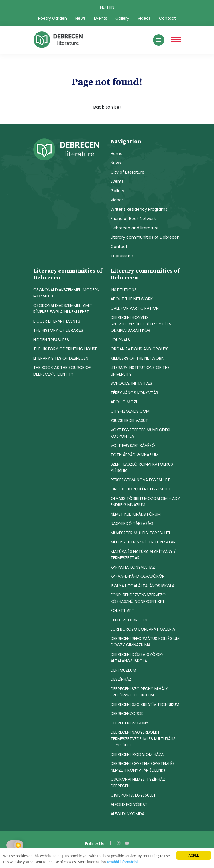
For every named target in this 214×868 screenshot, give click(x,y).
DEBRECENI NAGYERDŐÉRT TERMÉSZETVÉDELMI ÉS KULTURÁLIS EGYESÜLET (143, 739)
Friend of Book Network (133, 219)
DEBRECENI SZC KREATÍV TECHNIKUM (145, 704)
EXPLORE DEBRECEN (129, 620)
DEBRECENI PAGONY (129, 723)
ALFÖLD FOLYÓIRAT (129, 805)
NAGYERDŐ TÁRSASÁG (132, 523)
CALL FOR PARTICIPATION (135, 308)
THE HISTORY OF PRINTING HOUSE (65, 349)
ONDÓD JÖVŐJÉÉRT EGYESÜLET (141, 489)
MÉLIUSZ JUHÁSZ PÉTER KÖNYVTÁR (143, 542)
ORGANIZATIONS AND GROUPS (140, 349)
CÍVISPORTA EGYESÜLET (133, 795)
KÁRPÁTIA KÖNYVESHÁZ (133, 567)
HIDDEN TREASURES (51, 340)
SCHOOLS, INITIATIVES (131, 383)
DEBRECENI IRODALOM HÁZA (137, 754)
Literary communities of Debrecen (145, 237)
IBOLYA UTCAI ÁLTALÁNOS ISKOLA (143, 586)
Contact (167, 18)
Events (101, 18)
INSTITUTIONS (124, 290)
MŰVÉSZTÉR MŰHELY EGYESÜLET (141, 533)
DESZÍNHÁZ (121, 679)
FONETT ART (122, 611)
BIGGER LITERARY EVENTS (57, 321)
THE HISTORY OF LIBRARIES (58, 330)
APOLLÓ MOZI (124, 402)
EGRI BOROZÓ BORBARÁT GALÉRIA (143, 629)
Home (117, 154)
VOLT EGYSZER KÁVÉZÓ (133, 446)
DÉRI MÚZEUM (123, 670)
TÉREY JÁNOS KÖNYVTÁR (134, 393)
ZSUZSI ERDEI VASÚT (129, 420)
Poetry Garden (53, 18)
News (81, 18)
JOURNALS (120, 340)
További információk (122, 862)
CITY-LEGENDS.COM (130, 411)
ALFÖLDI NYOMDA (127, 814)
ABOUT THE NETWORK (132, 299)
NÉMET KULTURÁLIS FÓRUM (136, 514)
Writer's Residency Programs (139, 209)
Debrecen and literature (135, 228)
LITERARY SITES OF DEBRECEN (61, 358)
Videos (144, 18)
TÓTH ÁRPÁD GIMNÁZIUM (135, 455)
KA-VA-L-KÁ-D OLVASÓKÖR (138, 576)
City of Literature (127, 172)
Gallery (122, 18)
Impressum (122, 256)
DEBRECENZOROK (127, 714)
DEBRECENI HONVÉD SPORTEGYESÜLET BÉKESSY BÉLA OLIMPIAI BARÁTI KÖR (141, 324)
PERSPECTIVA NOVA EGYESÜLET (140, 480)
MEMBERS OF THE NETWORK (137, 358)
